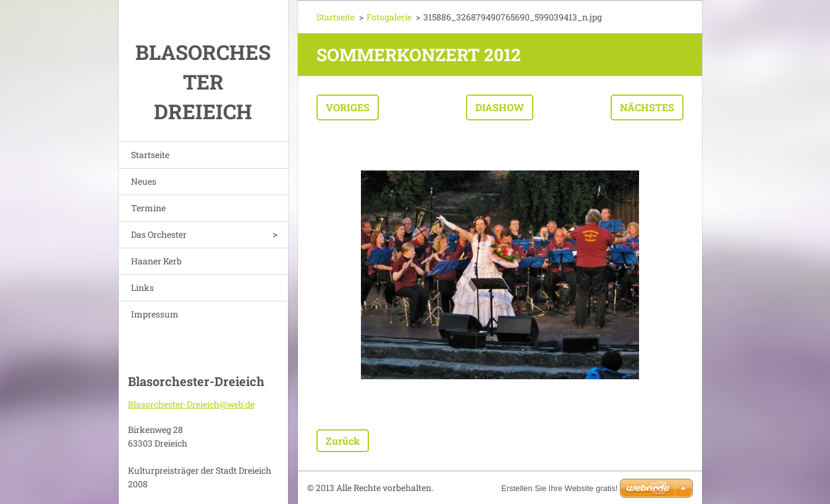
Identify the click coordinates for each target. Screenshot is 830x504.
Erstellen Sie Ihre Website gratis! (559, 488)
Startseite (150, 155)
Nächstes (647, 107)
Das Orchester (159, 234)
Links (142, 288)
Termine (148, 208)
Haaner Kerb (156, 261)
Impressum (155, 314)
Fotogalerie (389, 17)
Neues (144, 181)
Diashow (500, 107)
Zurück (343, 441)
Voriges (348, 107)
